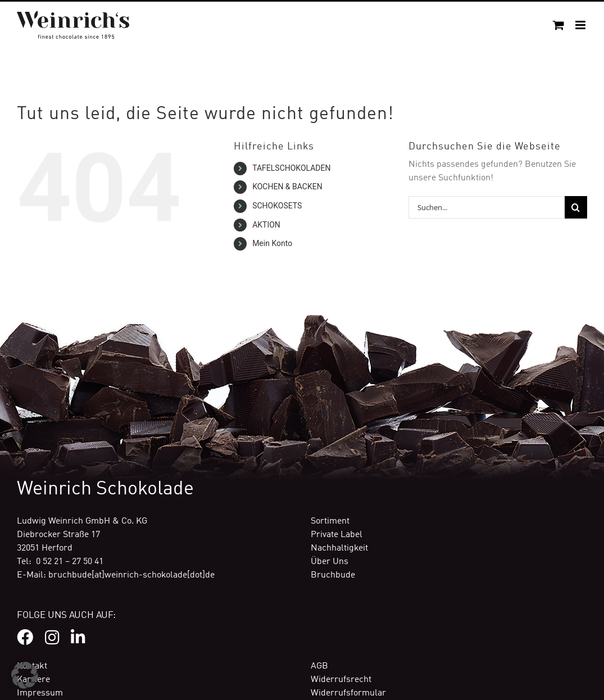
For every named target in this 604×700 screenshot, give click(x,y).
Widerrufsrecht (341, 680)
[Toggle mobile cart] (558, 25)
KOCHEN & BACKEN (287, 187)
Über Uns (330, 562)
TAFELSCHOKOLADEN (291, 168)
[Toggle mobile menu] (581, 25)
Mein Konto (272, 243)
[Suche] (576, 207)
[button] (25, 675)
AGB (319, 666)
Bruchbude (333, 575)
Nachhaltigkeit (339, 548)
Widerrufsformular (348, 693)
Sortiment (330, 521)
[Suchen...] (487, 207)
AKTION (266, 225)
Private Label (337, 535)
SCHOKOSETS (277, 206)
